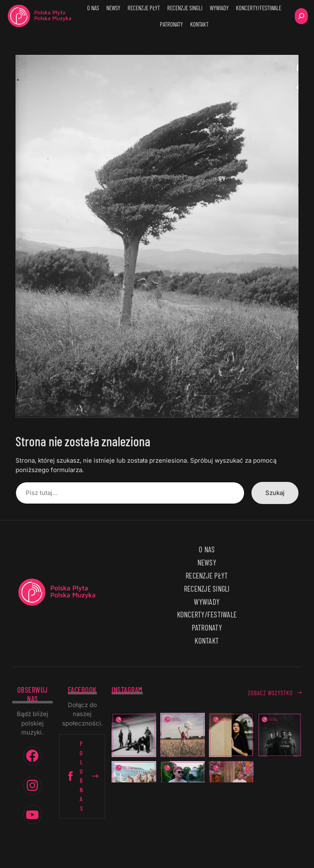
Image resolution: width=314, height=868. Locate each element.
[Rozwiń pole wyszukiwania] (301, 16)
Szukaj (275, 493)
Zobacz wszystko (270, 693)
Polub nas (82, 776)
